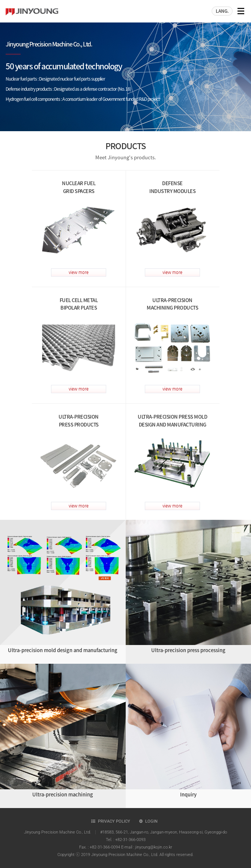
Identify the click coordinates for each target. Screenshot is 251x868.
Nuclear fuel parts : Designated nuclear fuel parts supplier (55, 79)
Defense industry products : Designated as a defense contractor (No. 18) (68, 89)
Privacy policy (114, 821)
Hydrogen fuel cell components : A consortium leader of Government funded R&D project (83, 99)
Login (151, 821)
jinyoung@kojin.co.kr (154, 847)
